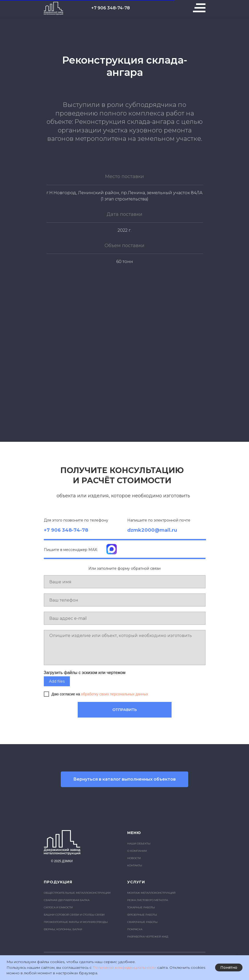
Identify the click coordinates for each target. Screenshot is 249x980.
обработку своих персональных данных (115, 694)
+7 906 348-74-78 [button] (111, 8)
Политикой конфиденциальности (124, 967)
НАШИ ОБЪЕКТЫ (139, 844)
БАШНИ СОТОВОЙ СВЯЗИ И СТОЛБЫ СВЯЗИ (74, 915)
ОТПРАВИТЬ (125, 710)
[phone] (125, 600)
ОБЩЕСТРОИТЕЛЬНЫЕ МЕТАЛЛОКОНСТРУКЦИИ (77, 893)
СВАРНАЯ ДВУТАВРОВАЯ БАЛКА (67, 900)
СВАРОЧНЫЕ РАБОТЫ (142, 922)
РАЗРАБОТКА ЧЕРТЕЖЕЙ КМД (148, 937)
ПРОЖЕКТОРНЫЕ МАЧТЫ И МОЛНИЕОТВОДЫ (76, 922)
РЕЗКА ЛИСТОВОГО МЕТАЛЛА (148, 900)
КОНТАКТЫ (135, 865)
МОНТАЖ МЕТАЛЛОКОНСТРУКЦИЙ (151, 893)
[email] (125, 618)
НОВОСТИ (134, 858)
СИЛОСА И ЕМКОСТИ (58, 907)
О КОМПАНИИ (137, 851)
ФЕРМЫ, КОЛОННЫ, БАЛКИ (63, 929)
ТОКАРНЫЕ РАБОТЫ (141, 907)
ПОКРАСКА (135, 929)
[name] (125, 582)
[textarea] (125, 648)
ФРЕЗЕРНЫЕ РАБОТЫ (142, 915)
